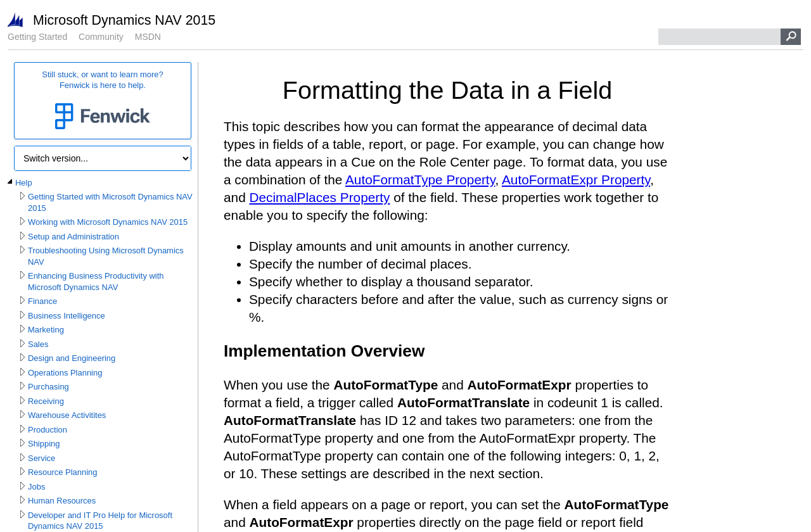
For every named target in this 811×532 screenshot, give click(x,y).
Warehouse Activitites (67, 415)
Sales (38, 344)
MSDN (148, 37)
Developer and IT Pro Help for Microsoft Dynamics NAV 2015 (100, 521)
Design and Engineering (72, 358)
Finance (42, 301)
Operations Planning (65, 373)
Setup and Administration (73, 237)
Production (48, 430)
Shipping (44, 444)
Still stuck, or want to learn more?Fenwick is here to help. (103, 101)
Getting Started (37, 37)
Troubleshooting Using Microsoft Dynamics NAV (106, 256)
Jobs (36, 487)
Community (101, 37)
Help (24, 183)
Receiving (46, 401)
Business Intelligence (67, 316)
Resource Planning (62, 472)
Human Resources (62, 501)
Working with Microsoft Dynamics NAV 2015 (108, 222)
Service (42, 458)
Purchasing (48, 387)
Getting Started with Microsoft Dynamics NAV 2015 (110, 202)
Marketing (46, 330)
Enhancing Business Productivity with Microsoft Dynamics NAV (96, 282)
